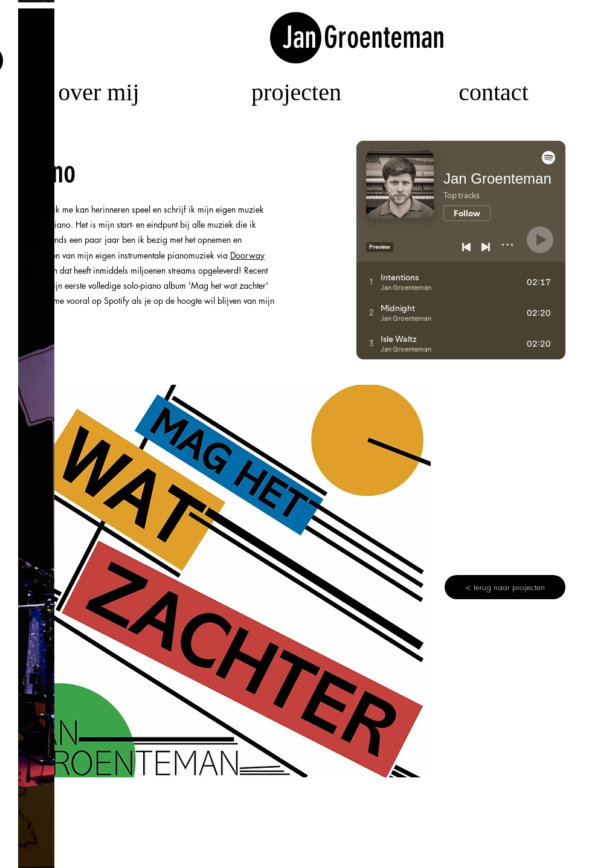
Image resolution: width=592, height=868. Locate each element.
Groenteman (384, 37)
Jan (303, 37)
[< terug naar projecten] (505, 587)
